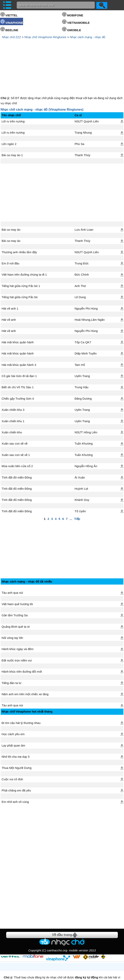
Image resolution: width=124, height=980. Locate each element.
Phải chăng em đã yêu (16, 759)
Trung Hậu (82, 353)
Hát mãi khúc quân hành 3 (19, 331)
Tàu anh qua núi (12, 561)
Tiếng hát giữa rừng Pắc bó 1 (21, 252)
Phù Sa (80, 110)
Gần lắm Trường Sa (15, 583)
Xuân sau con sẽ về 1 (16, 421)
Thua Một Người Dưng (17, 736)
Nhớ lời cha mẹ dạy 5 (16, 725)
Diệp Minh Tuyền (86, 320)
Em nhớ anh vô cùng (15, 770)
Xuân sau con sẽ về (15, 410)
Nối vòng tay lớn (12, 606)
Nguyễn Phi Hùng (86, 275)
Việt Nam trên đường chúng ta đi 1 (24, 241)
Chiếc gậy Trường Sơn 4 (18, 365)
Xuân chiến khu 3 (13, 376)
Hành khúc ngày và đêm (18, 617)
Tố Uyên (80, 477)
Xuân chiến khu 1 (13, 387)
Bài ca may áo (11, 196)
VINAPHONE (14, 23)
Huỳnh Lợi (81, 455)
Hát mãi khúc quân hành (18, 308)
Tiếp (77, 485)
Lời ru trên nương (13, 87)
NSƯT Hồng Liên (86, 398)
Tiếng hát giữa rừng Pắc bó (20, 263)
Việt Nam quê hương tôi (17, 572)
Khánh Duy (82, 466)
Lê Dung (80, 263)
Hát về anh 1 (10, 275)
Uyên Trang (82, 342)
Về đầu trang (62, 903)
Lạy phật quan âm (13, 714)
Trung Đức (82, 229)
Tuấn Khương (84, 410)
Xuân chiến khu (12, 398)
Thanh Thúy (83, 121)
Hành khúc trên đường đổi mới (22, 640)
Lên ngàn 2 (9, 110)
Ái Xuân (80, 444)
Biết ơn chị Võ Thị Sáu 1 (18, 353)
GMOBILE (74, 30)
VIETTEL (12, 15)
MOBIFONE (75, 15)
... (71, 485)
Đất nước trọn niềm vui (17, 629)
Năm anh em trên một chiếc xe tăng (25, 662)
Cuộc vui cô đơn (12, 747)
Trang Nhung (83, 99)
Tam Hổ (80, 331)
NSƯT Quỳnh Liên (87, 87)
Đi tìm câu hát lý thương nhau (21, 691)
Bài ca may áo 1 (12, 121)
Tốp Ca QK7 (83, 308)
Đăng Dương (83, 365)
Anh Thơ (80, 252)
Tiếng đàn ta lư (11, 651)
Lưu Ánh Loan (84, 196)
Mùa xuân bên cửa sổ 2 (17, 432)
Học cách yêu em (13, 702)
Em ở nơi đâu (10, 229)
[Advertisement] (62, 51)
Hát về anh (9, 286)
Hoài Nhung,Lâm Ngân (90, 286)
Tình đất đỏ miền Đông (17, 444)
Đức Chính (82, 241)
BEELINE (12, 30)
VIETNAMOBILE (78, 23)
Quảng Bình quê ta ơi (16, 595)
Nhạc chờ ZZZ (11, 37)
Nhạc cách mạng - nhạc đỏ (88, 37)
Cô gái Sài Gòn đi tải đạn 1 (19, 342)
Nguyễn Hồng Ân (86, 432)
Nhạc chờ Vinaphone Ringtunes (45, 37)
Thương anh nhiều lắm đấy (19, 218)
